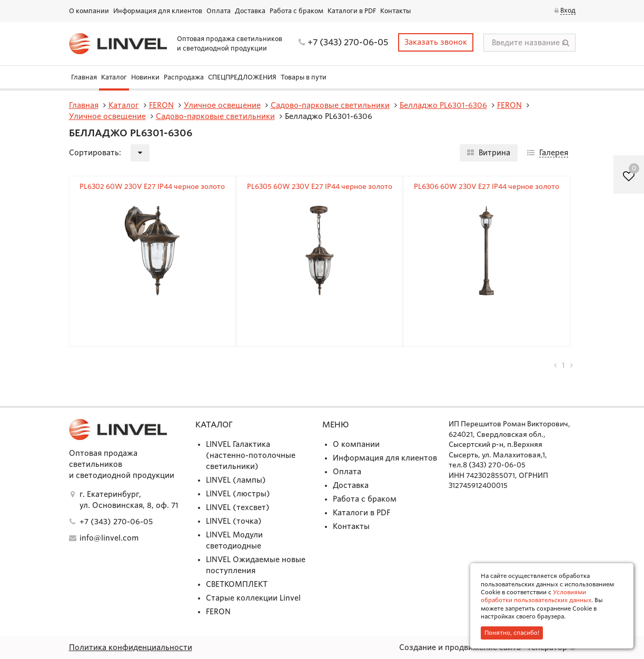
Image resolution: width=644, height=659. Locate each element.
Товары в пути (304, 77)
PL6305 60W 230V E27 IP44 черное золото (320, 187)
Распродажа (184, 77)
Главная (84, 77)
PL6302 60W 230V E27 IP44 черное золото (152, 187)
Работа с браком (296, 11)
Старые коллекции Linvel (253, 598)
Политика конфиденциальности (131, 647)
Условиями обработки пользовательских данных (536, 596)
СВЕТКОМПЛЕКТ (237, 584)
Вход (568, 10)
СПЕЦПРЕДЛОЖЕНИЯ (242, 77)
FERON (218, 612)
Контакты (395, 11)
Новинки (145, 77)
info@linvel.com (109, 538)
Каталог (114, 77)
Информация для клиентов (158, 11)
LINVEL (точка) (234, 521)
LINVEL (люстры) (238, 494)
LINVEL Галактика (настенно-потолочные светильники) (251, 455)
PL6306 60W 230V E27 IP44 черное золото (487, 187)
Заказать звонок (436, 42)
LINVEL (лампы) (236, 480)
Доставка (250, 11)
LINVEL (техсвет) (238, 507)
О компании (89, 11)
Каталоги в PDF (352, 11)
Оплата (219, 11)
